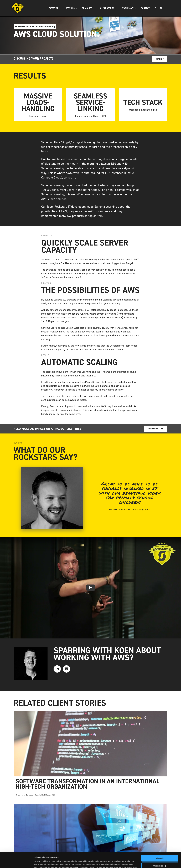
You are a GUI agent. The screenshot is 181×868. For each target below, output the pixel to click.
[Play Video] (91, 588)
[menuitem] (163, 8)
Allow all (160, 844)
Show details (40, 863)
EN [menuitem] (161, 8)
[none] (163, 8)
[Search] (156, 8)
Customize (160, 851)
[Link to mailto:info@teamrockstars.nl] (66, 669)
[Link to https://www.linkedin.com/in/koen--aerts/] (57, 669)
